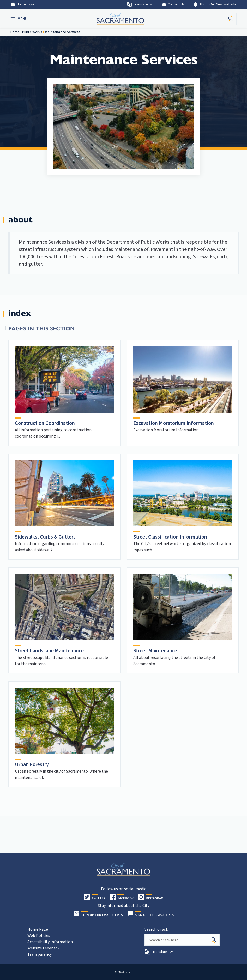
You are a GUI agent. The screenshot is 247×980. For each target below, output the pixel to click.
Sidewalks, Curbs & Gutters (45, 537)
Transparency (40, 954)
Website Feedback (43, 948)
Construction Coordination (45, 423)
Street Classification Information (170, 537)
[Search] (214, 940)
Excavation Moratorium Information (174, 423)
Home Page (22, 4)
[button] (20, 19)
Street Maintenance (155, 651)
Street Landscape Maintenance (49, 651)
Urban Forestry (32, 764)
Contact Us (173, 4)
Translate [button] (140, 4)
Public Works (32, 32)
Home (15, 32)
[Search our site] (176, 940)
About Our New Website (215, 4)
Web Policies (39, 936)
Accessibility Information (50, 942)
